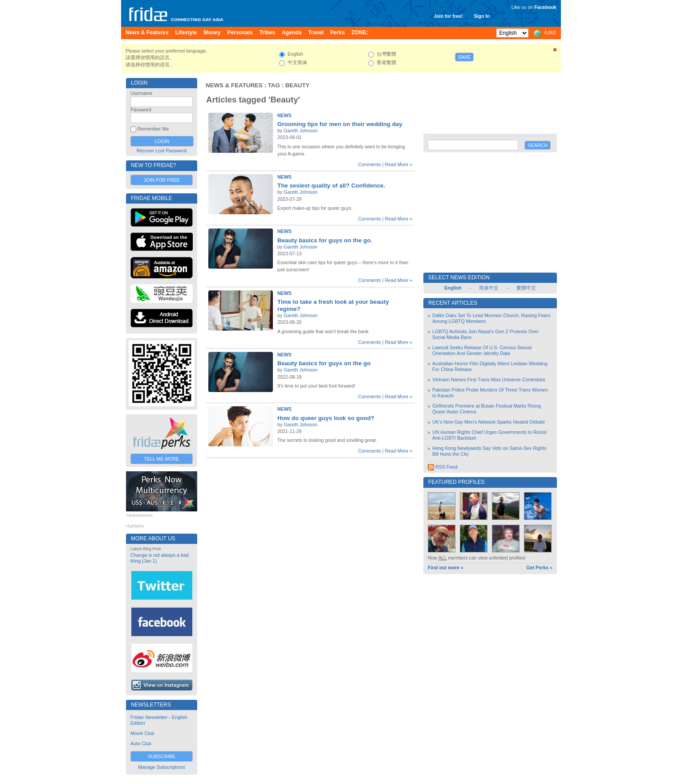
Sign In (482, 16)
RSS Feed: (443, 467)
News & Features (234, 85)
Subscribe (162, 756)
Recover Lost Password (162, 151)
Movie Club (142, 733)
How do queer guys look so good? (326, 418)
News (284, 115)
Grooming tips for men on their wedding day (340, 124)
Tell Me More (162, 459)
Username (141, 93)
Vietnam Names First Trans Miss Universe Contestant (489, 380)
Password (141, 110)
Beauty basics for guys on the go (324, 363)
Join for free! (448, 16)
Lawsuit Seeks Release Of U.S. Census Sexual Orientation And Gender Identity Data (482, 350)
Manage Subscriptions (161, 767)
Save (464, 57)
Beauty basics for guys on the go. (325, 240)
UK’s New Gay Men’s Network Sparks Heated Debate (489, 422)
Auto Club (141, 743)
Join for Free (161, 180)
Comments (369, 164)
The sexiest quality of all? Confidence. (331, 186)
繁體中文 (526, 288)
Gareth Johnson (300, 131)
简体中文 (489, 288)
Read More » (398, 164)
